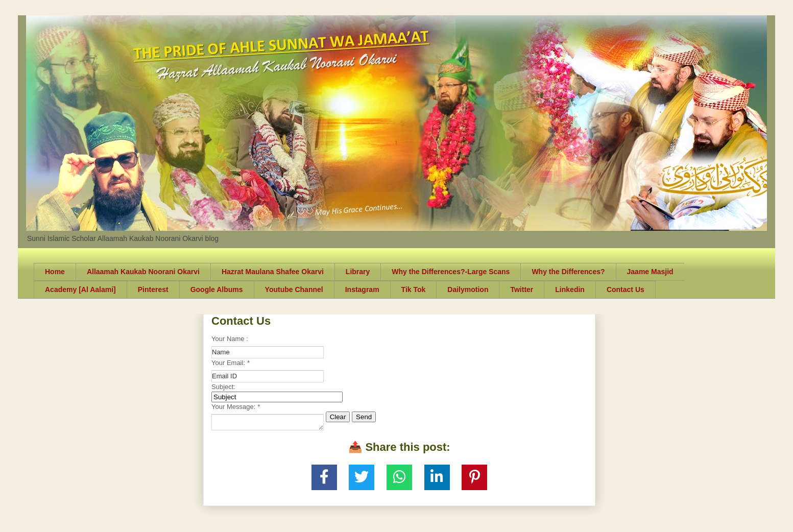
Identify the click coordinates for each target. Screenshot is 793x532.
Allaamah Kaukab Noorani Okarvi (143, 272)
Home (55, 272)
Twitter (522, 289)
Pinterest (153, 289)
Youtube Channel (294, 289)
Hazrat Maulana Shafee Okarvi (273, 272)
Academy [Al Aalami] (80, 289)
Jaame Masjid (650, 272)
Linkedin (570, 289)
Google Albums (217, 289)
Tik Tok (414, 289)
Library (358, 272)
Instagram (362, 289)
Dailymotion (468, 289)
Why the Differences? (568, 272)
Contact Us (626, 289)
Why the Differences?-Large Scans (451, 272)
